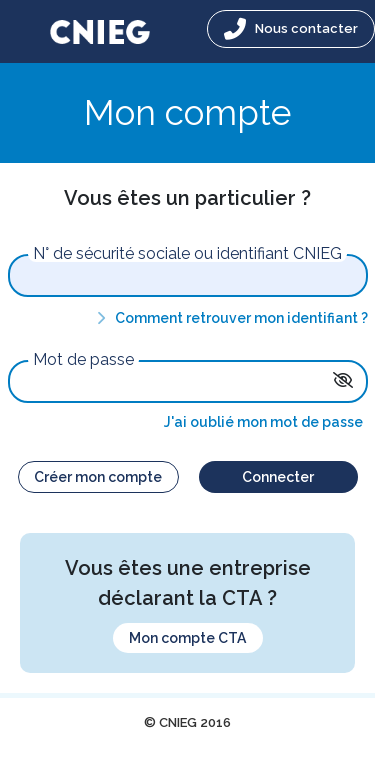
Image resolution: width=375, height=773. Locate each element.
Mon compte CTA (187, 638)
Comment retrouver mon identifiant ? (229, 318)
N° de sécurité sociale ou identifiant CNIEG (187, 254)
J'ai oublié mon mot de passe (263, 422)
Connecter (278, 477)
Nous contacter (291, 29)
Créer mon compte (98, 477)
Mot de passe (83, 360)
